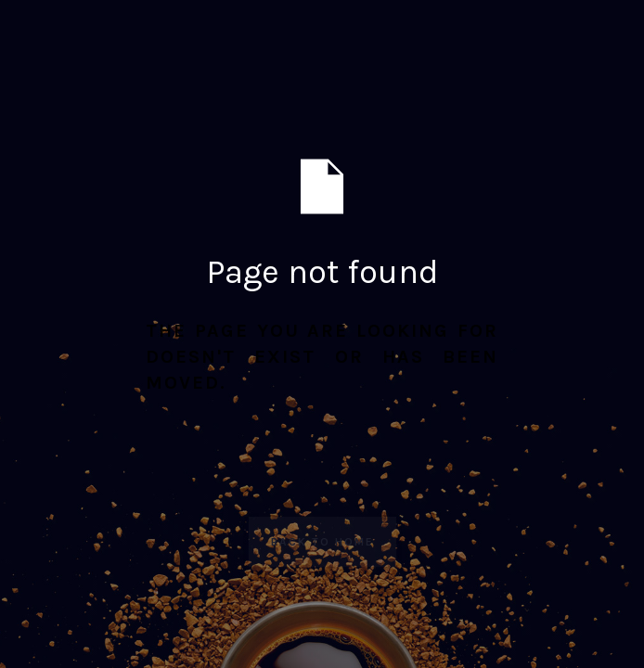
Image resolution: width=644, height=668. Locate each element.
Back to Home (322, 542)
